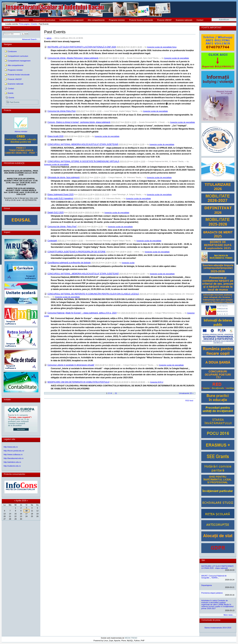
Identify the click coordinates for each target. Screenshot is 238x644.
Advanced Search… (30, 39)
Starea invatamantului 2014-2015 (218, 628)
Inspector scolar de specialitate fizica (162, 47)
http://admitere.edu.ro (12, 462)
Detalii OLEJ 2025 (56, 213)
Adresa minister (21, 131)
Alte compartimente (96, 20)
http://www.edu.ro (11, 447)
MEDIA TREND (131, 638)
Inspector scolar (128, 263)
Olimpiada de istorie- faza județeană (63, 177)
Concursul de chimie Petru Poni (61, 111)
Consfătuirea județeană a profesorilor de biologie (69, 263)
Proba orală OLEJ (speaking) (60, 198)
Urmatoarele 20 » (186, 393)
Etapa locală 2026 (55, 136)
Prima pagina (9, 20)
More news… (229, 615)
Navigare (8, 44)
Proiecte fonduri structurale (141, 20)
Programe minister (117, 20)
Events (34, 24)
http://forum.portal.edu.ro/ (14, 451)
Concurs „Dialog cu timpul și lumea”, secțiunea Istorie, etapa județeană (79, 122)
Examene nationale (184, 20)
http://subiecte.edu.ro (12, 466)
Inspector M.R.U (157, 382)
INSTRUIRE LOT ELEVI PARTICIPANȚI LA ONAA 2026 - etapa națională (217, 567)
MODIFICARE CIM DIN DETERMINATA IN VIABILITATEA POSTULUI (78, 382)
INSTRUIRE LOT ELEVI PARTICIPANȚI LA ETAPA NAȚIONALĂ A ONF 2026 (82, 47)
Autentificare (224, 20)
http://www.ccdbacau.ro (13, 454)
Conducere (24, 20)
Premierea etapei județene (212, 593)
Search (7, 28)
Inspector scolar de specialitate (177, 58)
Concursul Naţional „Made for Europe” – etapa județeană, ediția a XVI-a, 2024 (82, 313)
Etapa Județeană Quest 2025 (60, 194)
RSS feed (189, 401)
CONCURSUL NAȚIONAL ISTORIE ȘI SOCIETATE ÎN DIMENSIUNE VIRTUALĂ (83, 161)
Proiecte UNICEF (164, 20)
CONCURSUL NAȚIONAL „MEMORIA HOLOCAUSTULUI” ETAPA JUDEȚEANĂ (83, 274)
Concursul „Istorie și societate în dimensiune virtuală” (71, 365)
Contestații (52, 241)
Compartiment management (71, 20)
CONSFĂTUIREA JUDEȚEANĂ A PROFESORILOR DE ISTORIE (76, 252)
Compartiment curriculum (44, 20)
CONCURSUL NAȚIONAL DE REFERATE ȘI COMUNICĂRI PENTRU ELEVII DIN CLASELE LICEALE (93, 294)
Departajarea (207, 585)
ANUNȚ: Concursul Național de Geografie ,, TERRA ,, (214, 577)
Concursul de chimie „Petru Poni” (62, 227)
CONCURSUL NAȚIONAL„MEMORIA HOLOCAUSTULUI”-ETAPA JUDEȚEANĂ (83, 144)
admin (49, 38)
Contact (200, 20)
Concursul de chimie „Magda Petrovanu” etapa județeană (73, 58)
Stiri (203, 560)
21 (116, 393)
